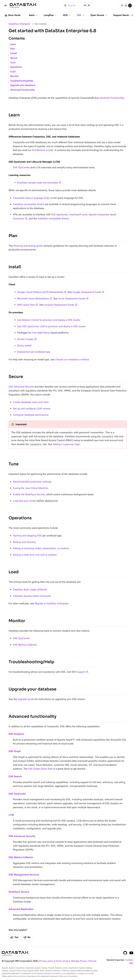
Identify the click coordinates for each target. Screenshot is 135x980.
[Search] (78, 6)
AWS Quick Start (26, 305)
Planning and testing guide (28, 246)
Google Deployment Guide (87, 292)
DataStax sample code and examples (38, 183)
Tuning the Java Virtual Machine (30, 488)
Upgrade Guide (26, 699)
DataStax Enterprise (20, 24)
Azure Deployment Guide (72, 298)
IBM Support (78, 672)
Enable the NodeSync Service (29, 494)
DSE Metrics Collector (25, 645)
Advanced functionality (22, 90)
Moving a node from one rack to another (35, 555)
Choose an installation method (72, 359)
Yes (14, 937)
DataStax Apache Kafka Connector (32, 596)
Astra (33, 15)
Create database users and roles (31, 402)
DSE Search (15, 776)
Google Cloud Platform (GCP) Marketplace (40, 292)
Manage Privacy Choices (84, 961)
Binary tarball (24, 346)
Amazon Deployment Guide (59, 305)
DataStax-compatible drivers (28, 204)
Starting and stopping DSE (27, 536)
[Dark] (126, 6)
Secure (14, 58)
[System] (130, 6)
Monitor (14, 76)
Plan (13, 49)
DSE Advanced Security (21, 387)
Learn (13, 44)
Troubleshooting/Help (22, 81)
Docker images (25, 339)
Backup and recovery (24, 542)
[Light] (122, 6)
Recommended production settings (32, 482)
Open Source (99, 15)
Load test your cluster (25, 501)
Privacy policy (47, 961)
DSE (81, 15)
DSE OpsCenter (21, 167)
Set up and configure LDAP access (32, 409)
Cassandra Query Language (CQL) (32, 198)
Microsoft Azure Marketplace (33, 298)
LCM (38, 167)
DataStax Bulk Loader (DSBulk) (30, 590)
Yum (34, 333)
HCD (67, 15)
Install (13, 53)
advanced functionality (112, 98)
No (27, 937)
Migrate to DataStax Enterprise (52, 603)
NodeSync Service (19, 892)
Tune (13, 63)
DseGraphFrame (78, 214)
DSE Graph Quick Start (40, 769)
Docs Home (12, 15)
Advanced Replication (21, 909)
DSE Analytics (16, 734)
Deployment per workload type (34, 352)
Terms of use (62, 961)
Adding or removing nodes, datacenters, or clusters (41, 548)
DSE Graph (15, 751)
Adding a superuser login (66, 444)
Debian (46, 333)
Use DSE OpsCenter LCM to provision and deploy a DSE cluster (51, 326)
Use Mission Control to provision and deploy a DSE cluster (49, 320)
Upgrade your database (23, 85)
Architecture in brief (43, 150)
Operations (16, 67)
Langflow (50, 15)
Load (13, 72)
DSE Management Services (24, 875)
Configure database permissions (31, 415)
